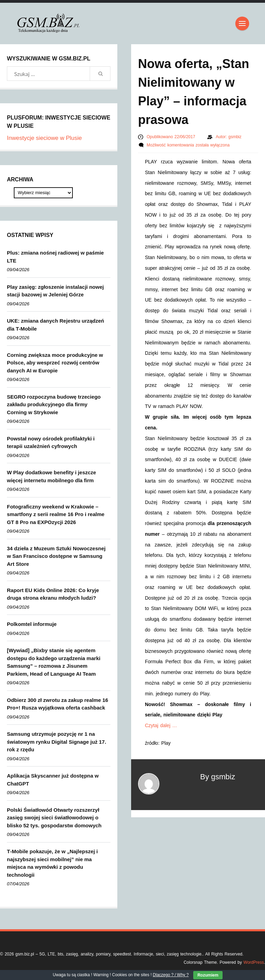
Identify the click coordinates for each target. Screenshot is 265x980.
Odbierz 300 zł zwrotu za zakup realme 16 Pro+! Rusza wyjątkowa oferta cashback (57, 704)
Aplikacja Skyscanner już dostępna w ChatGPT (53, 780)
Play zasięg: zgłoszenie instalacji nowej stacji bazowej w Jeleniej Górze (55, 291)
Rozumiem (208, 975)
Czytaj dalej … (161, 725)
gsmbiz (235, 137)
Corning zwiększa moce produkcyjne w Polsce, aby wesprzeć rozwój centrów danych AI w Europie (55, 363)
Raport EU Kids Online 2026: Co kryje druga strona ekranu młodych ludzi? (53, 594)
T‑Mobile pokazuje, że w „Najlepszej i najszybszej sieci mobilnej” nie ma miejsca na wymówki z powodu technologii (52, 863)
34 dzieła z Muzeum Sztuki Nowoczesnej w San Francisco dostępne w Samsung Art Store (56, 556)
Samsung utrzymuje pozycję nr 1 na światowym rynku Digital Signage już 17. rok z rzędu (57, 742)
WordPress (254, 962)
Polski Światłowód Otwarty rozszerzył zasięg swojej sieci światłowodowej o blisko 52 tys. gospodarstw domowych (54, 818)
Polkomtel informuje (32, 624)
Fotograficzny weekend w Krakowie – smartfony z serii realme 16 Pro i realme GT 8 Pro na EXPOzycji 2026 (56, 514)
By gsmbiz (218, 777)
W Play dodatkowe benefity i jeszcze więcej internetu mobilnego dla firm (51, 476)
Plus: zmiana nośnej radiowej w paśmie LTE (55, 257)
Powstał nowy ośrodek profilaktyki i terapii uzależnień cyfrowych (51, 443)
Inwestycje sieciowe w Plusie (44, 138)
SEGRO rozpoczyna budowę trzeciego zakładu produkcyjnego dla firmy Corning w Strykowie (54, 405)
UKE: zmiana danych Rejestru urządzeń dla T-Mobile (56, 325)
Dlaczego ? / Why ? (171, 975)
